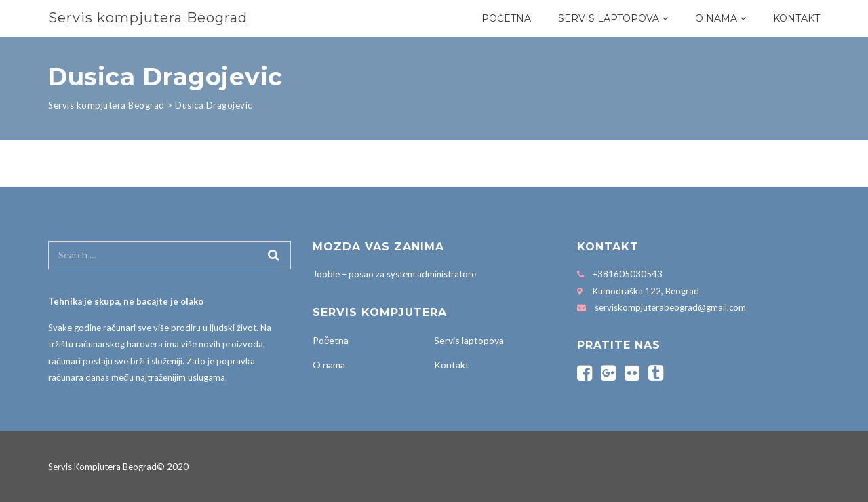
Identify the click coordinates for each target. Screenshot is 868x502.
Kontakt (796, 18)
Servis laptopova (609, 18)
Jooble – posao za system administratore (394, 274)
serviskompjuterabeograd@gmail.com (670, 307)
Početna (506, 18)
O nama (716, 18)
